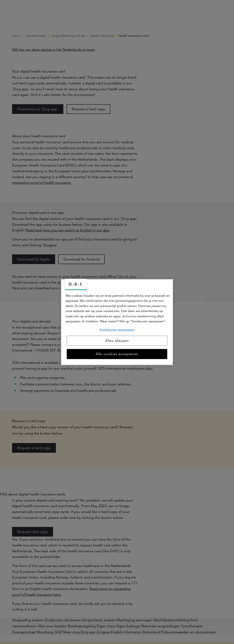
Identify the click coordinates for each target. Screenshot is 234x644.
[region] (117, 322)
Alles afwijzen (117, 341)
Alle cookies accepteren (117, 354)
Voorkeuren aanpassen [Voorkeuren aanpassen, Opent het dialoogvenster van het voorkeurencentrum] (117, 330)
